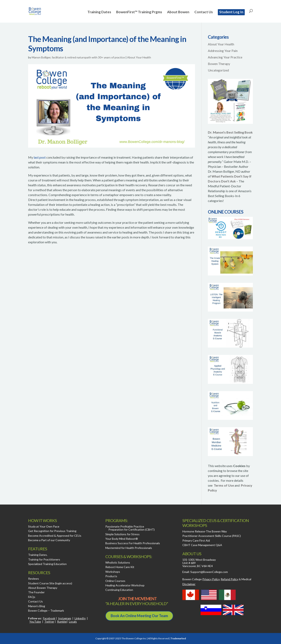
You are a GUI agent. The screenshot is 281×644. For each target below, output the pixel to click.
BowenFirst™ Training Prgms (139, 12)
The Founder (36, 592)
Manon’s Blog (37, 606)
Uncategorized (218, 70)
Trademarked (178, 638)
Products (111, 576)
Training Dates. (38, 555)
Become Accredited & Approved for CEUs (55, 536)
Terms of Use (224, 485)
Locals (73, 622)
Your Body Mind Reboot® (122, 539)
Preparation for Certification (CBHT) (132, 529)
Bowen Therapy (219, 64)
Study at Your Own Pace (44, 526)
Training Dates (99, 12)
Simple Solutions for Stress (122, 534)
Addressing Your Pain (223, 51)
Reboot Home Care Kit (120, 567)
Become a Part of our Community (49, 540)
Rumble (62, 622)
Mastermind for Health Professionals (129, 548)
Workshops (113, 572)
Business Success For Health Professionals (133, 543)
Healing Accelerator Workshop (125, 585)
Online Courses (115, 581)
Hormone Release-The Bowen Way (205, 531)
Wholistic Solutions (118, 562)
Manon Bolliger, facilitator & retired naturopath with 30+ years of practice (78, 57)
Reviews (34, 579)
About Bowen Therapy (43, 588)
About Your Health (139, 57)
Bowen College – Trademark (46, 611)
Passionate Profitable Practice (125, 526)
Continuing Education (119, 590)
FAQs (32, 597)
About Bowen (178, 12)
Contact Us (204, 12)
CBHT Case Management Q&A (202, 545)
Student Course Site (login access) (50, 583)
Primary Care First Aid (196, 540)
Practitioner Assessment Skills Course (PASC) (212, 536)
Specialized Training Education (47, 564)
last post (40, 157)
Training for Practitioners (44, 559)
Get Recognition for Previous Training (52, 531)
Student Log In (231, 12)
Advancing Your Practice (225, 57)
